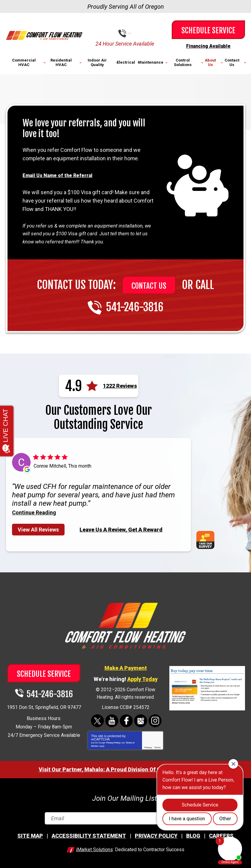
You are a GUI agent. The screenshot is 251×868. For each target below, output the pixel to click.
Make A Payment (126, 667)
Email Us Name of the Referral (61, 175)
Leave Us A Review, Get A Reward (121, 528)
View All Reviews (38, 529)
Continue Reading (34, 512)
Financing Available (208, 46)
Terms (157, 747)
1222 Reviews (120, 385)
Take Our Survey (208, 539)
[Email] (126, 817)
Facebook (126, 720)
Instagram (155, 720)
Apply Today (142, 678)
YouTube (112, 720)
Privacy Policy (113, 742)
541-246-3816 (130, 33)
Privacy (148, 747)
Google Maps (141, 720)
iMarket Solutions (94, 849)
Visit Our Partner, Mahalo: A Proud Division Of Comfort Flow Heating (126, 769)
